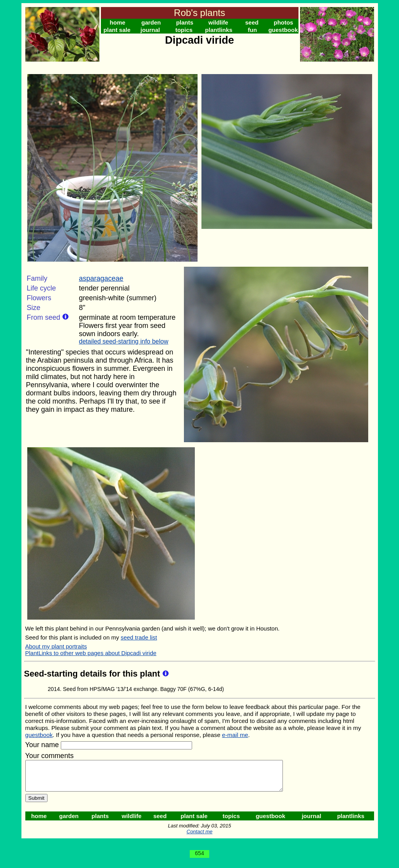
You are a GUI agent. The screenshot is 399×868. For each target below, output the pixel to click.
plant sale (117, 30)
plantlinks (219, 30)
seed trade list (139, 637)
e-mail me (235, 735)
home (118, 22)
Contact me (199, 837)
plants (185, 22)
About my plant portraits (56, 646)
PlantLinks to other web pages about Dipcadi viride (91, 653)
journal (150, 30)
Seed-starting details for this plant (93, 674)
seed (252, 22)
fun (252, 30)
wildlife (218, 22)
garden (151, 22)
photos (283, 22)
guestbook (283, 30)
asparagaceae (101, 278)
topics (184, 30)
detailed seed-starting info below (124, 341)
